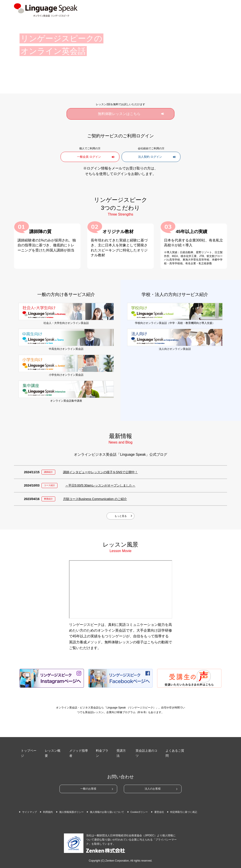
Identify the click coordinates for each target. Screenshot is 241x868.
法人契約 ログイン (151, 157)
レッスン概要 (53, 749)
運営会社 (188, 801)
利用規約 (53, 801)
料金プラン (102, 749)
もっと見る (120, 516)
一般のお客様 (88, 781)
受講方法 (122, 749)
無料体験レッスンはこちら (119, 114)
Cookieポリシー (164, 801)
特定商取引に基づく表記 (39, 807)
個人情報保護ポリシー (81, 801)
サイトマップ (32, 801)
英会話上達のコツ (146, 749)
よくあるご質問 (174, 749)
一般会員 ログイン (90, 157)
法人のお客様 (153, 781)
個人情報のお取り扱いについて (125, 801)
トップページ (28, 749)
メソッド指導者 (78, 749)
